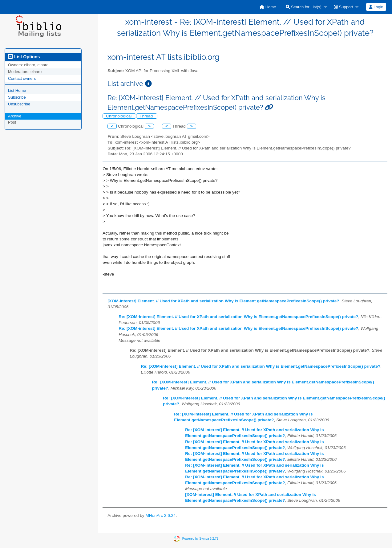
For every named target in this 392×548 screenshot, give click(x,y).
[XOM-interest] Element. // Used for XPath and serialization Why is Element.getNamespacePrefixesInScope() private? (223, 301)
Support (343, 7)
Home (268, 7)
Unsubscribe (19, 104)
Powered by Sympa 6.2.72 (200, 539)
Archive (15, 116)
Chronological (119, 116)
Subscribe (17, 97)
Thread (147, 116)
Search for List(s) (304, 7)
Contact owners (22, 78)
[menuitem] (268, 7)
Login (376, 7)
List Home (17, 90)
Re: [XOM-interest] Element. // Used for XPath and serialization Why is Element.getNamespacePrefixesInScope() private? (238, 317)
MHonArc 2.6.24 (160, 515)
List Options (24, 57)
